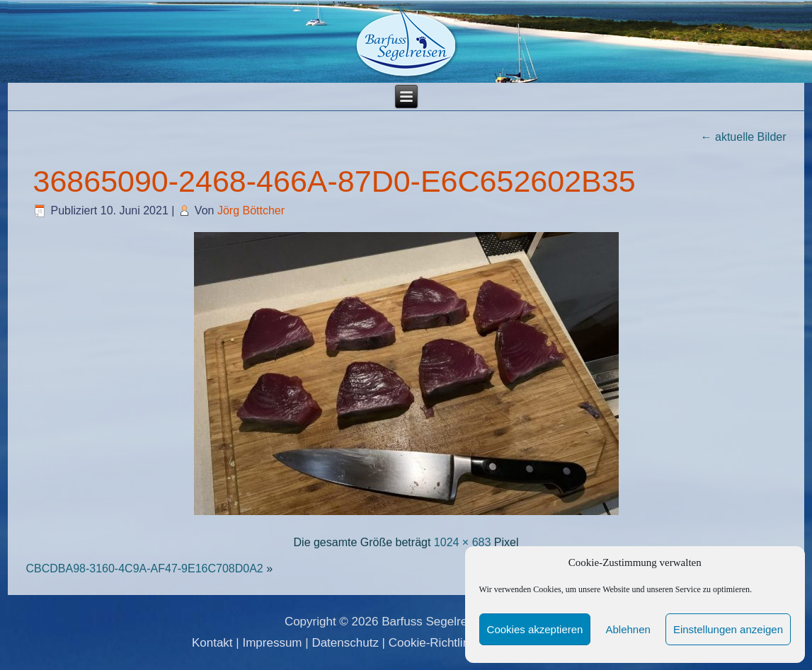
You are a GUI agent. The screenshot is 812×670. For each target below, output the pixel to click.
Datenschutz (345, 643)
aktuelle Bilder (744, 137)
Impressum (272, 643)
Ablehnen (628, 629)
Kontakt (212, 643)
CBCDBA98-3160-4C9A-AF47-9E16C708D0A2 (144, 568)
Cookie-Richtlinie (434, 643)
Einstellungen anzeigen (728, 629)
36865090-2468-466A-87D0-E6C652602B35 (334, 181)
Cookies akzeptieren (535, 629)
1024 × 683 (463, 542)
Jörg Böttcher (251, 210)
